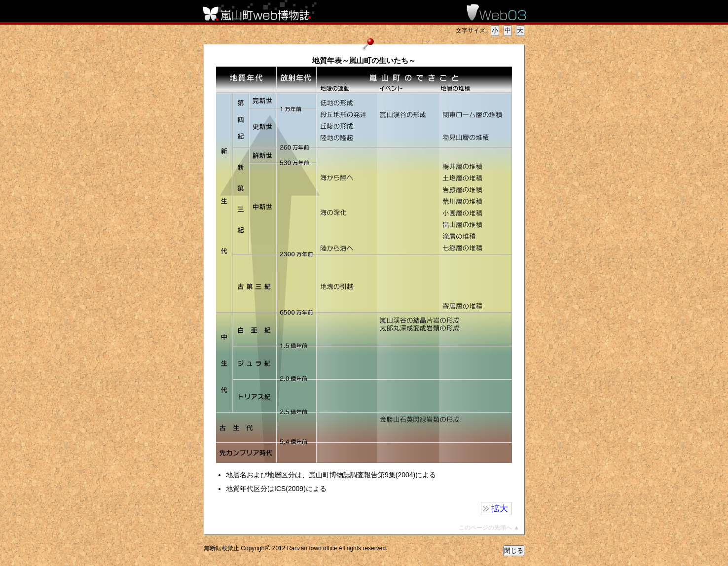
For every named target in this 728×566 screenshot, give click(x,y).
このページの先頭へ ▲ (489, 528)
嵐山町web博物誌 (263, 11)
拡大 (500, 509)
